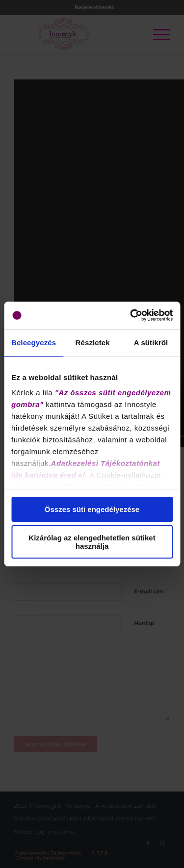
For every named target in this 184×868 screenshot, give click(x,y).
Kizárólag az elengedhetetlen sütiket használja (92, 542)
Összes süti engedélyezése (92, 509)
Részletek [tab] (93, 343)
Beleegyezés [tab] (34, 343)
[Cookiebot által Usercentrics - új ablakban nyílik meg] (131, 315)
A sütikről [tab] (151, 343)
